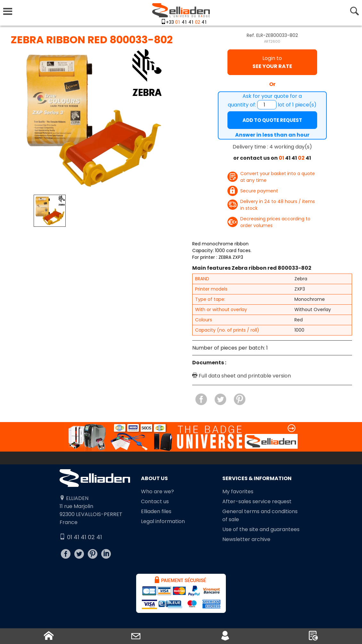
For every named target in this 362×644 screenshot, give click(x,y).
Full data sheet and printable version (242, 376)
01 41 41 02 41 (81, 537)
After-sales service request (257, 501)
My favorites (238, 491)
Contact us (155, 501)
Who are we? (157, 491)
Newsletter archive (246, 539)
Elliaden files (156, 511)
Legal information (163, 521)
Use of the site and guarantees (261, 529)
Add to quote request (272, 120)
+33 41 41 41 (186, 22)
